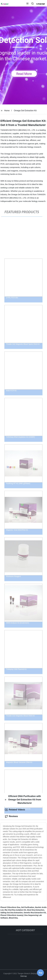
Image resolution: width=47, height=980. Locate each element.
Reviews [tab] (11, 816)
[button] (27, 4)
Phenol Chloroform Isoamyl (12, 915)
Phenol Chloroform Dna (10, 907)
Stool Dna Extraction (36, 910)
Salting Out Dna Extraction (12, 913)
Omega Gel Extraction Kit (25, 111)
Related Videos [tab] (15, 810)
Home (7, 111)
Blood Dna (13, 918)
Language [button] (41, 4)
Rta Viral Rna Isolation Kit (15, 910)
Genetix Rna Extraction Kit (35, 913)
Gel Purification (28, 907)
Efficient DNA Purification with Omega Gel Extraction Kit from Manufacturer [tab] (23, 800)
